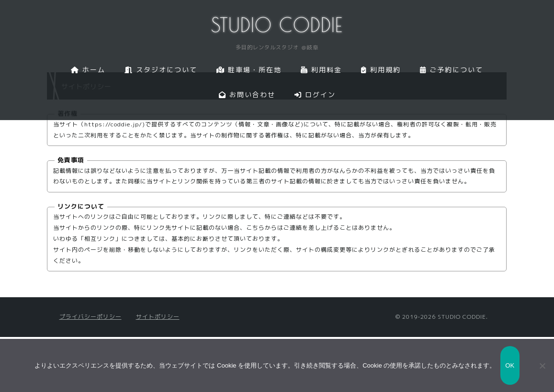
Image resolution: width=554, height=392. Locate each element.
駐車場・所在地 (249, 70)
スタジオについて (161, 70)
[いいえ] (542, 366)
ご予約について (452, 70)
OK (510, 365)
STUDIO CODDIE (277, 25)
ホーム (88, 70)
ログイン (315, 95)
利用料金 (321, 70)
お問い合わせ (247, 95)
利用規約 (381, 70)
